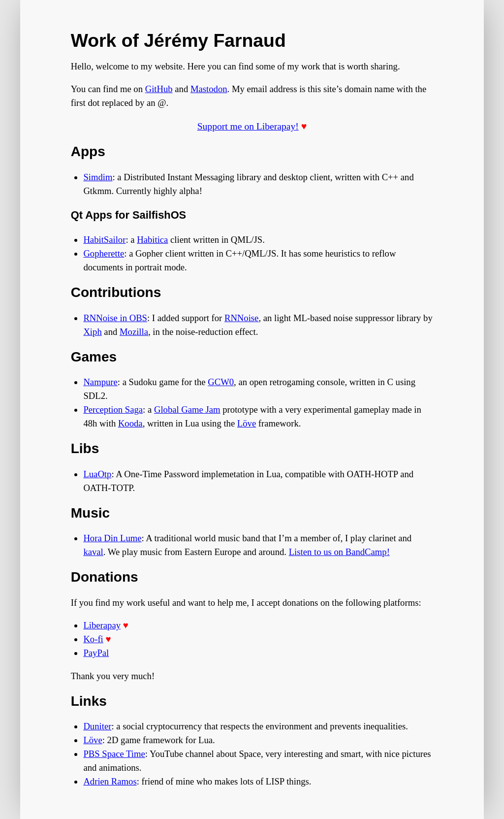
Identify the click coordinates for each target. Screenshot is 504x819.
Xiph (92, 332)
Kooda (130, 423)
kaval (93, 552)
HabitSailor (104, 240)
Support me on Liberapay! (248, 126)
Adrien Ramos (110, 781)
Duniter (97, 726)
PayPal (96, 653)
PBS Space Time (114, 754)
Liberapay (102, 625)
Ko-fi (93, 639)
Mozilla (134, 332)
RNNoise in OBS (115, 318)
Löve (247, 423)
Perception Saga (113, 409)
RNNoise (241, 318)
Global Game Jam (187, 409)
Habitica (152, 240)
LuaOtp (97, 474)
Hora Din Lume (112, 538)
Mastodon (209, 89)
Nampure (100, 382)
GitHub (159, 89)
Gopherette (104, 253)
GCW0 (221, 382)
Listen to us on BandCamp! (339, 552)
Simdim (98, 177)
